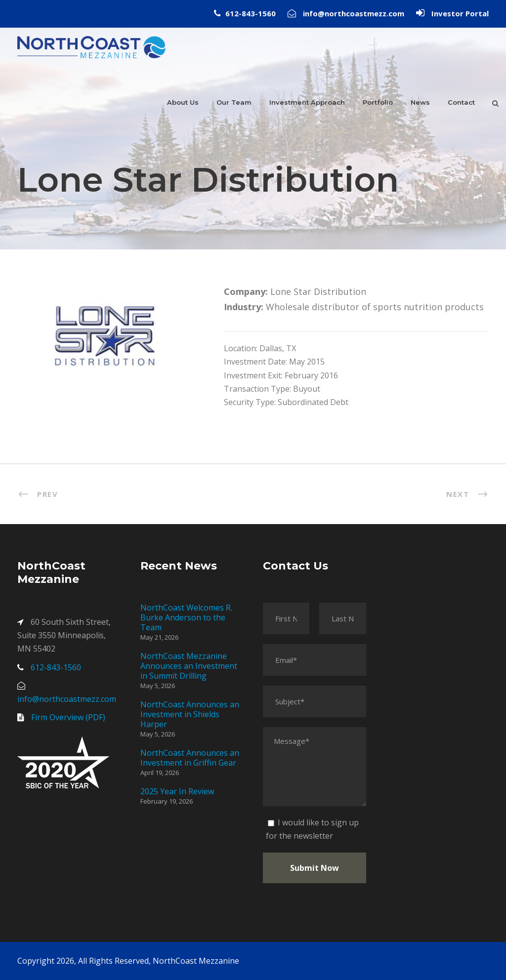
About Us (183, 102)
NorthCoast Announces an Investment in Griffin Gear (190, 758)
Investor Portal (460, 13)
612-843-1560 (251, 13)
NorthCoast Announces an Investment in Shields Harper (190, 714)
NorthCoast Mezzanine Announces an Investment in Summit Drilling (189, 666)
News (420, 102)
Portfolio (378, 102)
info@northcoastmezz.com (354, 13)
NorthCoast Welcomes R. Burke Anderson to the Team (186, 617)
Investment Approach (307, 102)
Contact (461, 102)
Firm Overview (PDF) (68, 717)
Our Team (234, 102)
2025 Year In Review (177, 791)
